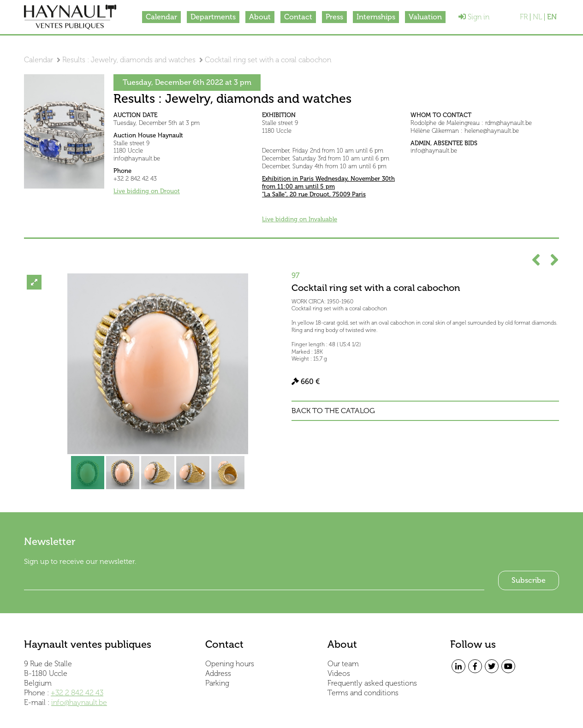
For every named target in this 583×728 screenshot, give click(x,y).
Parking (217, 683)
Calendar (161, 17)
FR (524, 17)
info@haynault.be (79, 702)
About (260, 17)
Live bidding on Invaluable (300, 219)
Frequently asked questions (372, 683)
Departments (213, 17)
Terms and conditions (363, 693)
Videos (339, 673)
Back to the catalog (333, 411)
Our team (343, 664)
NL (537, 17)
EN (552, 17)
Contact (298, 17)
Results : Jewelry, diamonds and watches (129, 60)
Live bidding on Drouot (147, 191)
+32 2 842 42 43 (77, 693)
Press (334, 17)
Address (218, 673)
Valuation (425, 17)
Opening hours (230, 664)
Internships (376, 17)
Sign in (474, 17)
